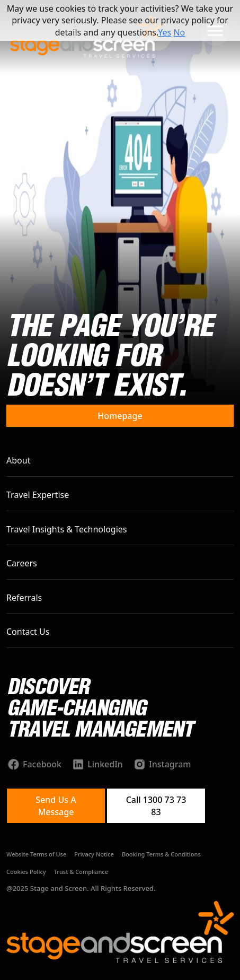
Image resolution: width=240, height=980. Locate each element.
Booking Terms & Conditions (161, 854)
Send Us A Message (56, 806)
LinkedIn (105, 764)
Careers (22, 563)
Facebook (42, 764)
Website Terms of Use (36, 854)
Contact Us (28, 632)
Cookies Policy (26, 872)
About (18, 460)
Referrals (24, 598)
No (179, 32)
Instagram (170, 764)
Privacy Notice (94, 854)
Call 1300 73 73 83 (156, 806)
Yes (165, 32)
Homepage (120, 416)
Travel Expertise (38, 495)
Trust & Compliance (81, 872)
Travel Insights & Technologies (67, 529)
